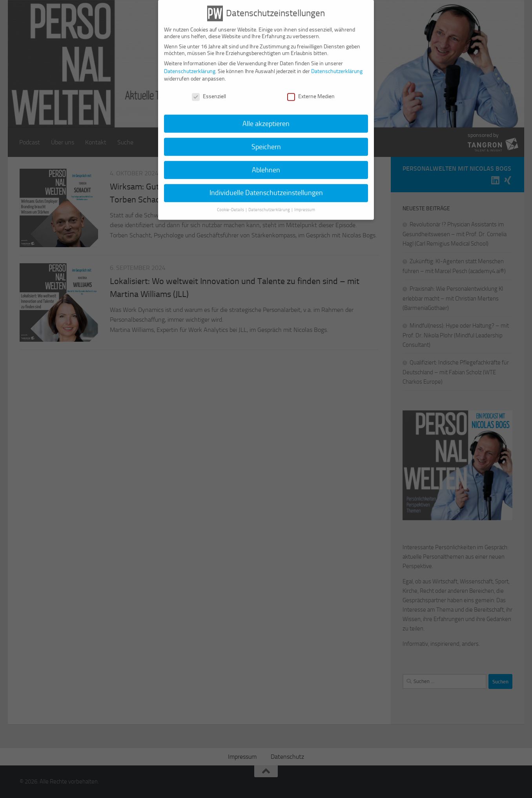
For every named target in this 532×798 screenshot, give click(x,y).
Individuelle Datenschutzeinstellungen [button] (266, 186)
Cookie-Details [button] (231, 203)
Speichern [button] (266, 139)
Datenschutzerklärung (190, 64)
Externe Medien (311, 89)
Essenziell (209, 89)
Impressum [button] (305, 203)
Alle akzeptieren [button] (266, 116)
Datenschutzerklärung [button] (270, 203)
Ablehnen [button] (266, 162)
